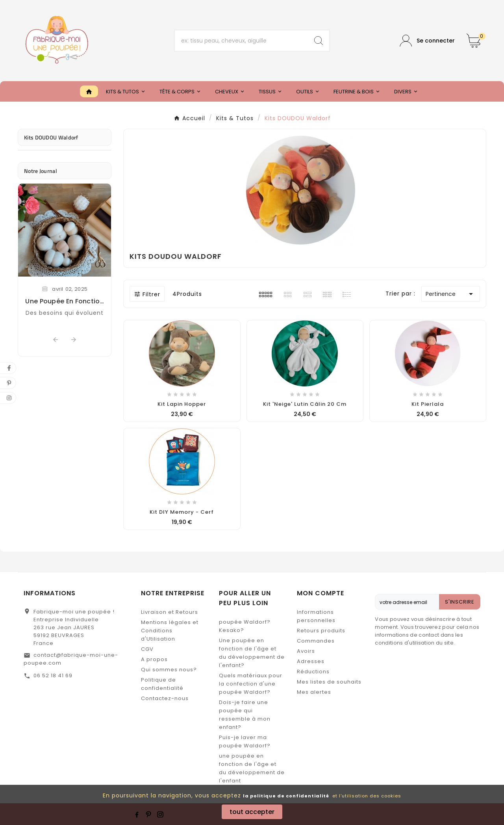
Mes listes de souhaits (329, 682)
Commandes (316, 641)
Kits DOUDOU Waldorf (51, 137)
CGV (147, 649)
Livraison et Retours (170, 612)
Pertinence (451, 294)
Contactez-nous (165, 698)
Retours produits (321, 631)
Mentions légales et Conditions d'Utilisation (170, 631)
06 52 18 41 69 (53, 675)
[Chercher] (242, 41)
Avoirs (306, 651)
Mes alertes (314, 692)
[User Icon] (427, 41)
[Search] (319, 41)
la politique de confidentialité (286, 796)
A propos (154, 659)
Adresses (311, 661)
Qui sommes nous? (169, 670)
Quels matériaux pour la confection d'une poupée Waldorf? (251, 684)
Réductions (313, 672)
